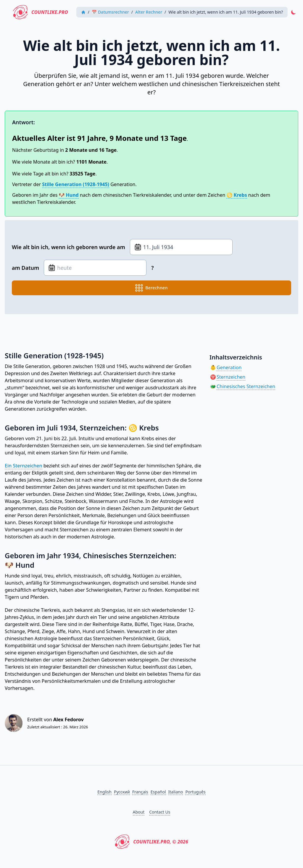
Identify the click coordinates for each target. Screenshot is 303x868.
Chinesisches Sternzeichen (246, 386)
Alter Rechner (149, 12)
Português (195, 792)
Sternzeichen (231, 377)
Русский (122, 792)
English (104, 792)
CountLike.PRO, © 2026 (151, 842)
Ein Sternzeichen (24, 466)
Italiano (176, 792)
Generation (229, 367)
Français (140, 792)
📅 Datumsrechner (110, 12)
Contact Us (160, 812)
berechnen (151, 288)
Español (158, 792)
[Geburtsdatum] (181, 247)
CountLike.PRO (41, 12)
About (139, 812)
